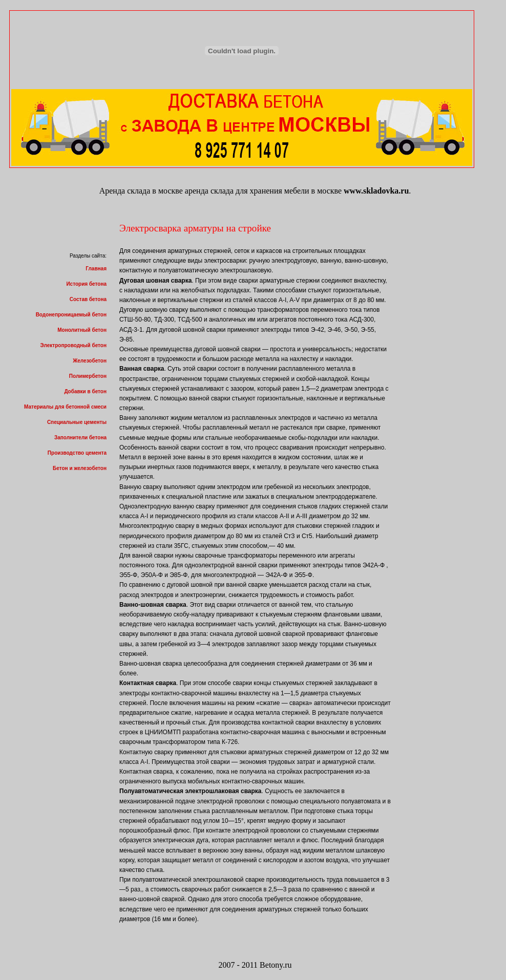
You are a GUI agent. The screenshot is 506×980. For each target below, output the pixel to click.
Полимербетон (88, 376)
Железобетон (90, 361)
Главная (96, 269)
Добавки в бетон (85, 391)
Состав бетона (88, 299)
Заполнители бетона (80, 438)
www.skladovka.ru (376, 191)
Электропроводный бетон (73, 345)
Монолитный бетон (82, 330)
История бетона (86, 284)
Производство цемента (77, 453)
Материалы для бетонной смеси (65, 407)
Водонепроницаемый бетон (71, 315)
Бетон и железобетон (80, 468)
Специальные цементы (77, 422)
